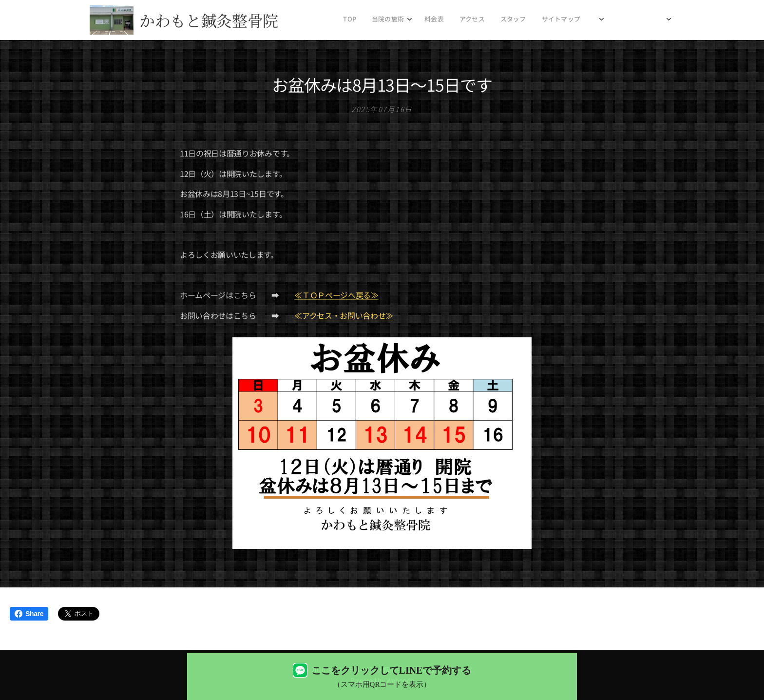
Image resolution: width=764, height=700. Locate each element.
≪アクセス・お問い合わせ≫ (344, 315)
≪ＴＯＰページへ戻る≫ (336, 295)
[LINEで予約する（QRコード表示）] (382, 676)
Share (29, 614)
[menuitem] (480, 20)
